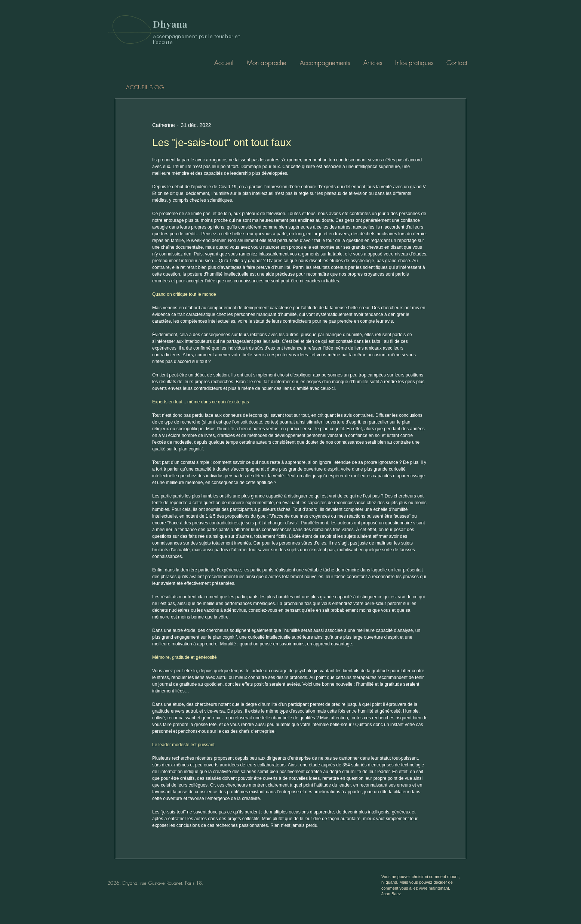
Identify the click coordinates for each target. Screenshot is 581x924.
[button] (325, 63)
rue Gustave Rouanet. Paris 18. (172, 883)
